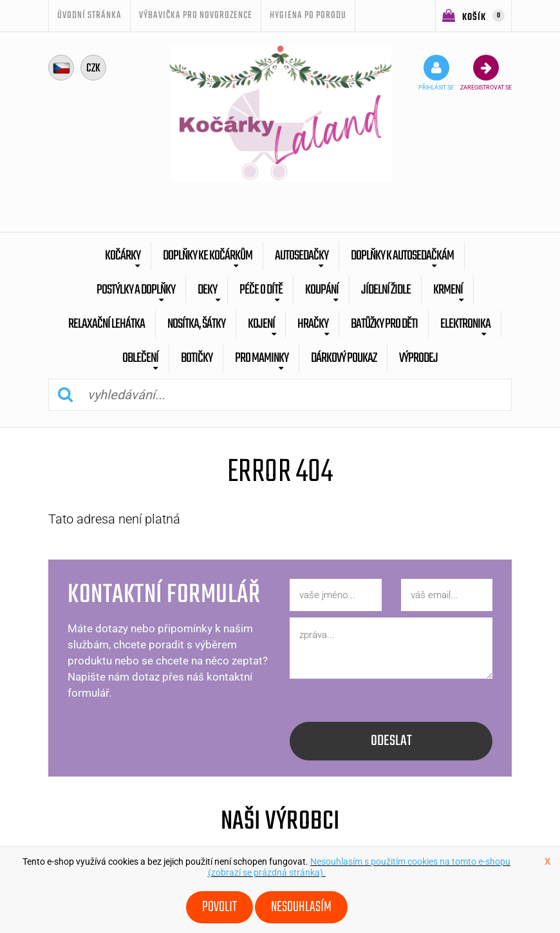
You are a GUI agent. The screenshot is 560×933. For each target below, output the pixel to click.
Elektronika (465, 324)
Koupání (322, 290)
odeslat (391, 741)
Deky (207, 290)
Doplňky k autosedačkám (402, 256)
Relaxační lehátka (107, 324)
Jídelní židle (386, 290)
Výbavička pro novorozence (196, 15)
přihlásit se (436, 73)
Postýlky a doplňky (136, 290)
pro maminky (262, 358)
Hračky (313, 324)
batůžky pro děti (384, 324)
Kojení (261, 324)
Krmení (448, 290)
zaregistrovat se (486, 73)
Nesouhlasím (301, 907)
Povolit (219, 907)
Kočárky (123, 256)
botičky (197, 358)
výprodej (418, 358)
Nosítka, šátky (196, 324)
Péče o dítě (261, 290)
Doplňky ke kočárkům (208, 256)
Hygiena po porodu (308, 15)
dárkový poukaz (344, 358)
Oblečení (140, 358)
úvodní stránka (89, 15)
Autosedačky (302, 256)
